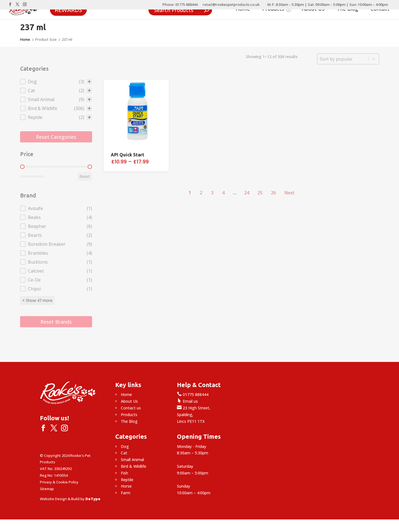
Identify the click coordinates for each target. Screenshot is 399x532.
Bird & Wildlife (134, 466)
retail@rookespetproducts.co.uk (231, 5)
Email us (187, 401)
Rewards (68, 9)
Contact (380, 9)
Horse (126, 486)
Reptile (127, 480)
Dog (125, 446)
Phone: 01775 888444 (180, 5)
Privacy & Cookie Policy (59, 482)
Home (243, 9)
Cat (124, 453)
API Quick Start (128, 155)
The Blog (348, 9)
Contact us (131, 408)
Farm (126, 493)
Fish (124, 473)
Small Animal (132, 460)
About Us (313, 9)
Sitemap (47, 489)
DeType (93, 499)
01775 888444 (193, 394)
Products (277, 9)
